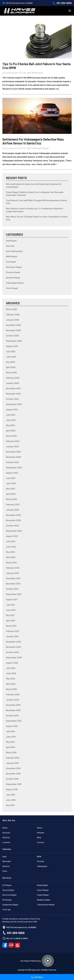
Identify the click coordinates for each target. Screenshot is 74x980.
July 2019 (10, 731)
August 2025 (12, 346)
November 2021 (13, 584)
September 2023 (14, 467)
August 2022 (12, 536)
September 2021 (14, 594)
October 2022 (12, 525)
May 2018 (10, 805)
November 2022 (13, 520)
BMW (39, 856)
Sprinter (6, 866)
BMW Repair (38, 73)
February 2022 (13, 568)
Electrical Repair (10, 895)
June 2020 (11, 673)
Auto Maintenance (14, 251)
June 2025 (11, 357)
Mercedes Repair (14, 267)
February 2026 (13, 314)
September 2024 (14, 404)
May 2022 (11, 552)
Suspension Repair (10, 905)
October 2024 (12, 399)
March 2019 (11, 752)
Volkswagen (42, 866)
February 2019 (13, 758)
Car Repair (11, 262)
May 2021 (10, 615)
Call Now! (37, 977)
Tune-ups (7, 909)
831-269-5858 (64, 3)
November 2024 (13, 394)
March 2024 (11, 436)
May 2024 (11, 425)
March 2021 (11, 626)
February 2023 (13, 504)
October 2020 (12, 652)
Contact (41, 842)
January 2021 (12, 636)
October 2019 (12, 715)
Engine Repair (43, 895)
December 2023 (13, 452)
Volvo (5, 871)
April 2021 (11, 620)
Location (6, 842)
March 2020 (11, 689)
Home (5, 828)
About (40, 828)
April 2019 (11, 747)
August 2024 (12, 409)
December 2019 (13, 705)
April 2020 (11, 684)
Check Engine (8, 890)
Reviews (41, 833)
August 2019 (12, 726)
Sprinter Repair (13, 277)
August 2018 (12, 789)
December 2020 (13, 642)
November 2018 (13, 773)
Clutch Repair (43, 890)
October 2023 (12, 462)
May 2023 (11, 489)
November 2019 (13, 710)
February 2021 (13, 631)
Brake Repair (43, 885)
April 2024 (11, 431)
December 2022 (13, 515)
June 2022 (11, 547)
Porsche (41, 861)
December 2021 (13, 578)
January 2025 (13, 383)
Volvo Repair (12, 288)
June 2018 (11, 800)
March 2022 (11, 562)
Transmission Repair (46, 905)
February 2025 (13, 378)
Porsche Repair (13, 272)
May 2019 (10, 742)
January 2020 (13, 700)
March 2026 (11, 309)
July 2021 (10, 605)
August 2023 (12, 473)
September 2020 (14, 657)
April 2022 (11, 557)
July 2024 (11, 415)
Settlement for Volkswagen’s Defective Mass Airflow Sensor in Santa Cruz (33, 141)
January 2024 (13, 446)
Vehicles (6, 837)
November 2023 (13, 457)
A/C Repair (7, 885)
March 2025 (11, 372)
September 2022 (14, 531)
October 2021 (12, 589)
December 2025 (13, 325)
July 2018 (10, 795)
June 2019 (11, 737)
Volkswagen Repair (40, 148)
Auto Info (10, 246)
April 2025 (11, 367)
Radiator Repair (44, 900)
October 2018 (12, 779)
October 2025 (12, 336)
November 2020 (13, 647)
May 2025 (11, 362)
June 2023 (11, 483)
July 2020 (11, 668)
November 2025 (13, 330)
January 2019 (12, 763)
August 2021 (12, 599)
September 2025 (14, 341)
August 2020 (12, 663)
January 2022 (13, 573)
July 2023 (11, 478)
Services (6, 833)
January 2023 (13, 510)
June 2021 (11, 610)
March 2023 (11, 499)
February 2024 (13, 441)
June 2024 (11, 420)
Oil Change (7, 900)
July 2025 (11, 351)
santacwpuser (12, 73)
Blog (39, 837)
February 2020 (13, 694)
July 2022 (11, 541)
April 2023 (11, 494)
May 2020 (11, 679)
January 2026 (13, 320)
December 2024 (13, 388)
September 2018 (14, 784)
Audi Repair (11, 241)
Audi (4, 856)
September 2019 (14, 721)
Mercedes (7, 861)
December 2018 (13, 768)
